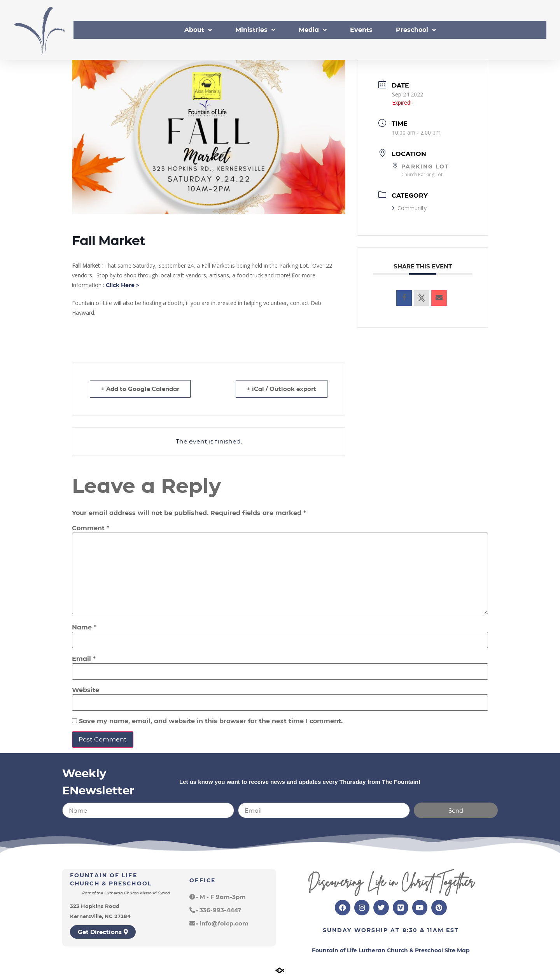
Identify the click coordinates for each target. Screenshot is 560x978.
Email (84, 659)
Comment (91, 528)
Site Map (457, 950)
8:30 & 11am (423, 930)
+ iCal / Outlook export (282, 389)
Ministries (255, 30)
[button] (218, 897)
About (198, 30)
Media (313, 30)
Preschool (416, 30)
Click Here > (122, 285)
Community (409, 208)
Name (84, 627)
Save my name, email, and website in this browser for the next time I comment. (211, 721)
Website (86, 690)
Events (361, 30)
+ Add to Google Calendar (140, 389)
